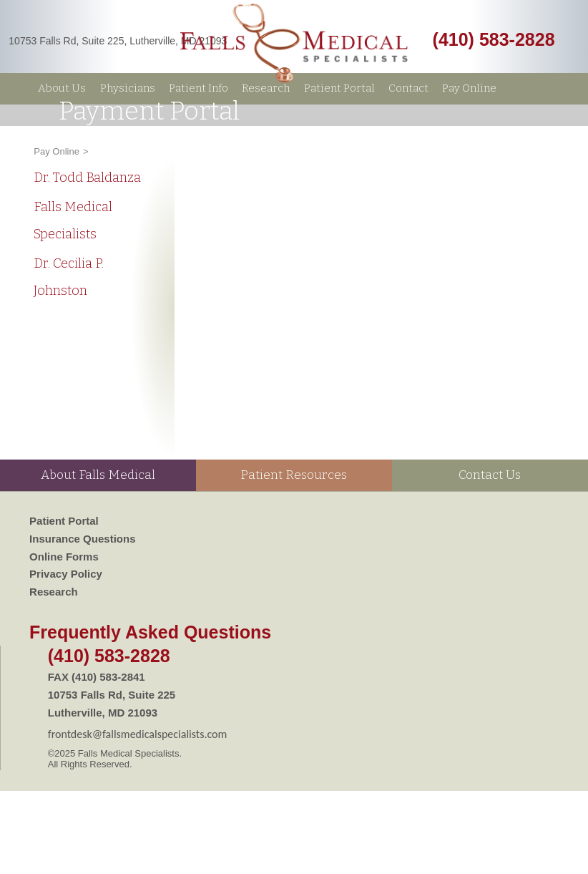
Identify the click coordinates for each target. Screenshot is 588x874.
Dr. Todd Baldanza (87, 178)
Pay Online (469, 88)
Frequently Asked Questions (150, 632)
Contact (408, 88)
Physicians (128, 88)
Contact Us (490, 475)
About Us (62, 88)
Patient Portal (339, 88)
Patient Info (199, 88)
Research (266, 88)
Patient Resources (294, 475)
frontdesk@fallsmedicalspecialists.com (138, 734)
